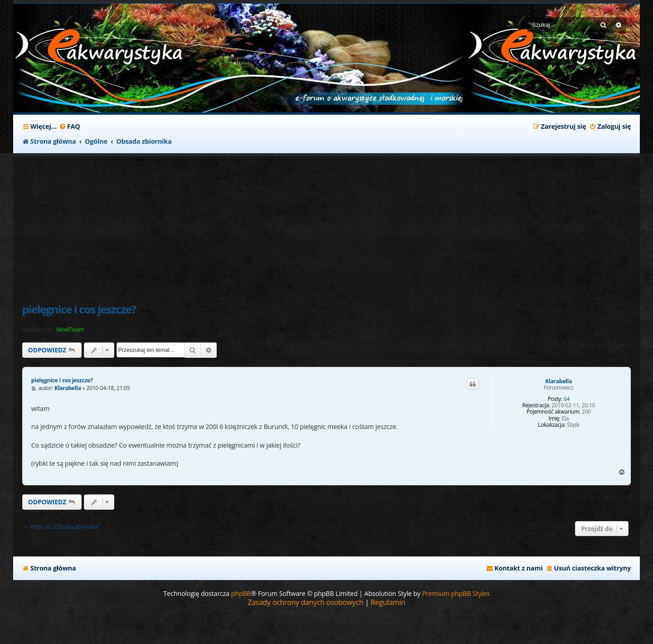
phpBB (241, 593)
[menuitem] (70, 127)
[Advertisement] (240, 224)
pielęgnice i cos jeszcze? (79, 309)
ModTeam (70, 329)
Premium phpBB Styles (456, 593)
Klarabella (559, 381)
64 (567, 399)
